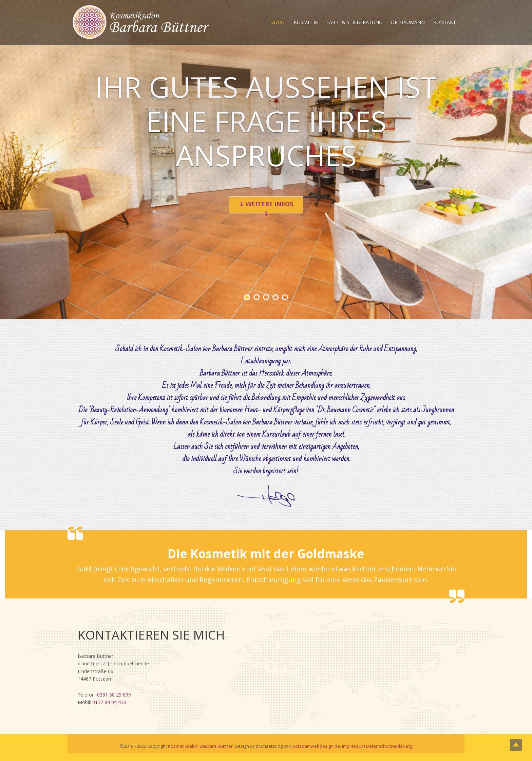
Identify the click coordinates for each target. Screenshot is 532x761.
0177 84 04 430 (109, 702)
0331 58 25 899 (114, 695)
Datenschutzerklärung (389, 746)
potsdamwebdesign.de (316, 746)
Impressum (354, 746)
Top (516, 745)
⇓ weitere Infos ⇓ (266, 207)
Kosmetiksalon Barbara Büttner (200, 746)
